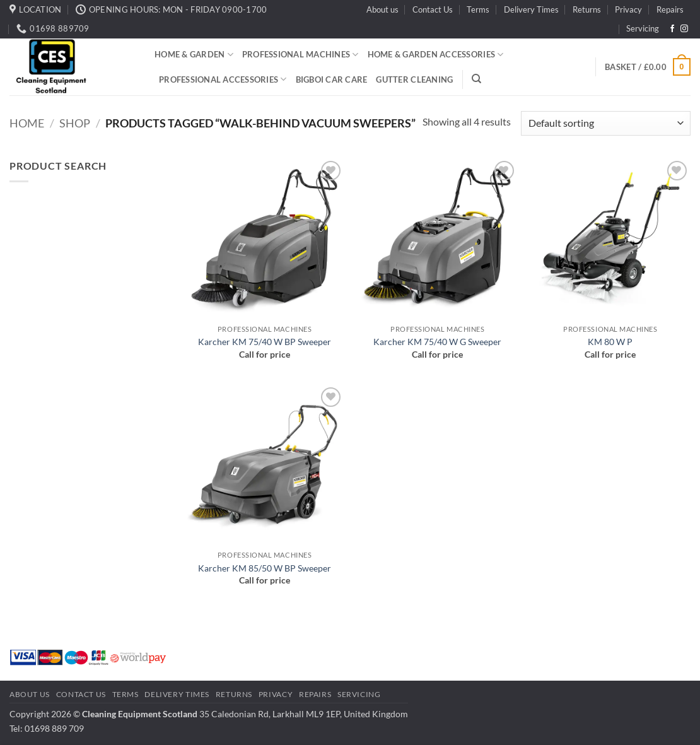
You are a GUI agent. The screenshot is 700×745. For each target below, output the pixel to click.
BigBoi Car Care (332, 79)
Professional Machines (300, 55)
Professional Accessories (223, 79)
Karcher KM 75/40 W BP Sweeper (265, 342)
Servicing (643, 28)
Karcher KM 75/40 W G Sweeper (437, 342)
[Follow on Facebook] (672, 29)
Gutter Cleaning (414, 79)
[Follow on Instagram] (684, 29)
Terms (478, 9)
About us (382, 9)
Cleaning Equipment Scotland (140, 714)
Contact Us (433, 9)
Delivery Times (531, 9)
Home (27, 123)
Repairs (670, 9)
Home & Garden (194, 55)
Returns (587, 9)
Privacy (628, 9)
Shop (75, 123)
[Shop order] (606, 123)
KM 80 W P (610, 342)
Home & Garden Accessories (436, 55)
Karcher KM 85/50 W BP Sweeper (265, 568)
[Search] (476, 79)
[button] (648, 67)
